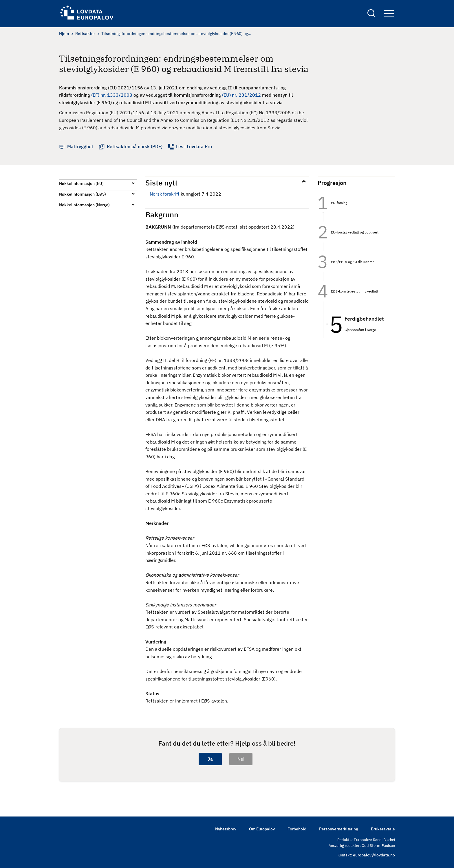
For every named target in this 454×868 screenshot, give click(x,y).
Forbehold (297, 829)
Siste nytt (161, 183)
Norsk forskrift (165, 194)
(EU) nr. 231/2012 (241, 95)
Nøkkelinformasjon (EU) (81, 183)
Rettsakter (85, 34)
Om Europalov (262, 829)
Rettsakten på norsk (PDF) (135, 146)
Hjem (64, 34)
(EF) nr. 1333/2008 (112, 95)
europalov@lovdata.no (374, 855)
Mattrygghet (80, 146)
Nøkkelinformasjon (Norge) (84, 205)
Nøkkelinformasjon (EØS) (83, 194)
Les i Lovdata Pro (194, 146)
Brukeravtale (383, 829)
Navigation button (389, 14)
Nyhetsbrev (226, 829)
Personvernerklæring (339, 829)
